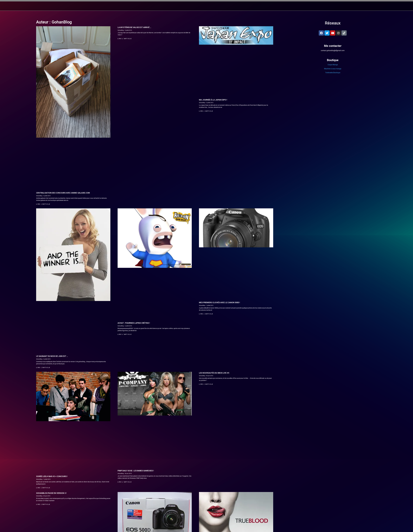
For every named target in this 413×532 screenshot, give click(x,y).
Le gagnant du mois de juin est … (52, 438)
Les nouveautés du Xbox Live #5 (214, 455)
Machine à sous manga (333, 151)
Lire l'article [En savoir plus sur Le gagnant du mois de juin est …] (43, 450)
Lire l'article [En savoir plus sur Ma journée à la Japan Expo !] (206, 193)
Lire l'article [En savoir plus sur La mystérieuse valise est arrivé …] (125, 121)
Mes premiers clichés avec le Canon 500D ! (219, 384)
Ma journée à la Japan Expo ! (213, 182)
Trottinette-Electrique (333, 155)
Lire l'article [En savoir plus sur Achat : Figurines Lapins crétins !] (125, 416)
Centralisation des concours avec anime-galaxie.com (63, 275)
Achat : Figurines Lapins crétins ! (134, 405)
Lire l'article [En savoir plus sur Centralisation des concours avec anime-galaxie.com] (43, 286)
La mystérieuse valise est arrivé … (134, 109)
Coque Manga (333, 147)
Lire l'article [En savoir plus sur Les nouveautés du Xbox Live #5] (206, 466)
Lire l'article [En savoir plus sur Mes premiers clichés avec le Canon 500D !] (206, 396)
